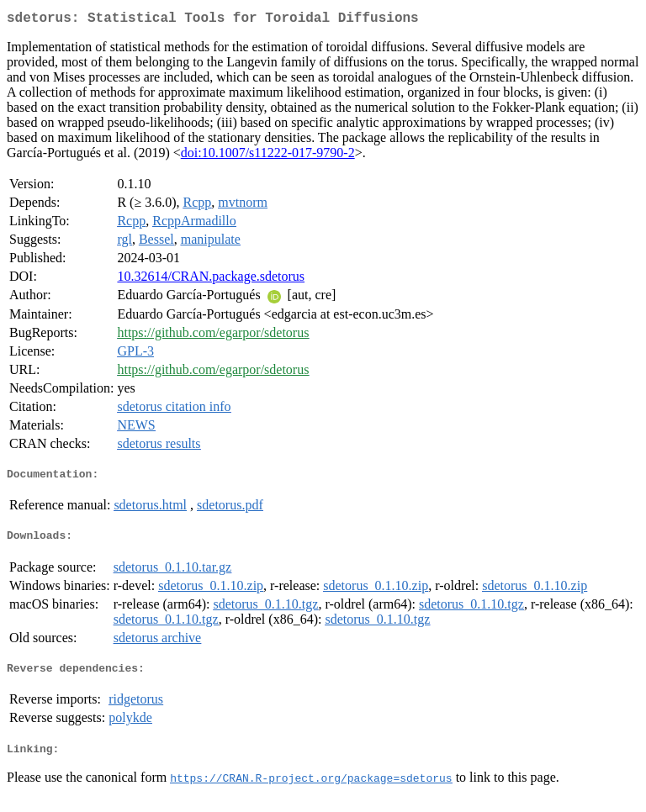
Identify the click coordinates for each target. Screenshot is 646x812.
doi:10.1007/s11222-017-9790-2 (268, 156)
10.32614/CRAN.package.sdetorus (211, 279)
